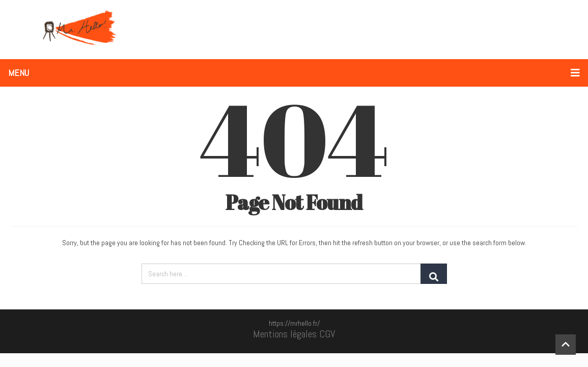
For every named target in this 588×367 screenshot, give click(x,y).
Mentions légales (285, 334)
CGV (327, 334)
